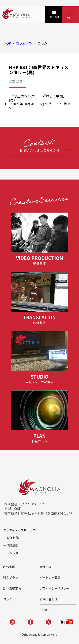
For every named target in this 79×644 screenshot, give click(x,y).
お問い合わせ (48, 599)
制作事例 (9, 567)
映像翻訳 (13, 545)
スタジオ (13, 553)
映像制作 (13, 538)
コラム (8, 599)
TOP (7, 43)
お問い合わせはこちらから (40, 150)
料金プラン (11, 577)
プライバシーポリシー (54, 588)
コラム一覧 (24, 43)
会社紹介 (46, 567)
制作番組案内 (12, 588)
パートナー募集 (50, 577)
